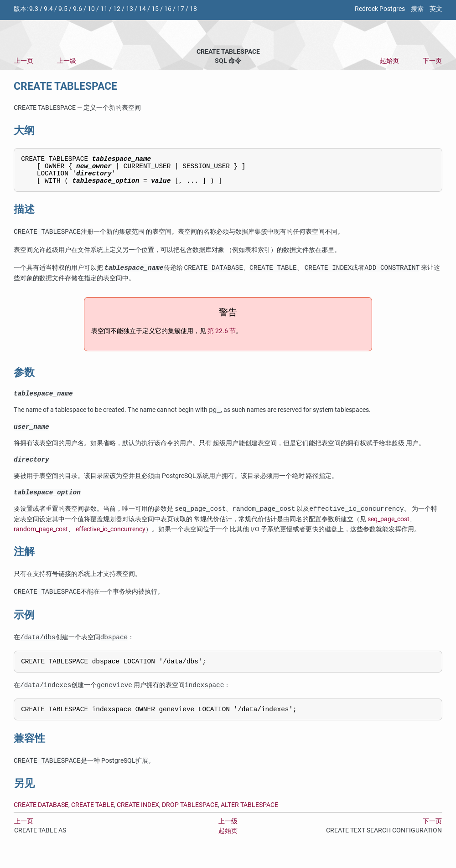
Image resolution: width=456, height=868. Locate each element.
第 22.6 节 (222, 337)
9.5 (63, 9)
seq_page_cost (389, 530)
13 (130, 9)
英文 (436, 9)
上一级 (67, 61)
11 (104, 9)
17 (181, 9)
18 (193, 9)
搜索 (417, 9)
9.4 (48, 9)
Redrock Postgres (380, 9)
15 (155, 9)
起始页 (389, 61)
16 (168, 9)
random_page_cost (41, 540)
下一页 (432, 61)
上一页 (24, 61)
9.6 (78, 9)
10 (91, 9)
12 (117, 9)
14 (142, 9)
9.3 (34, 9)
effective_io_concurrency (111, 540)
